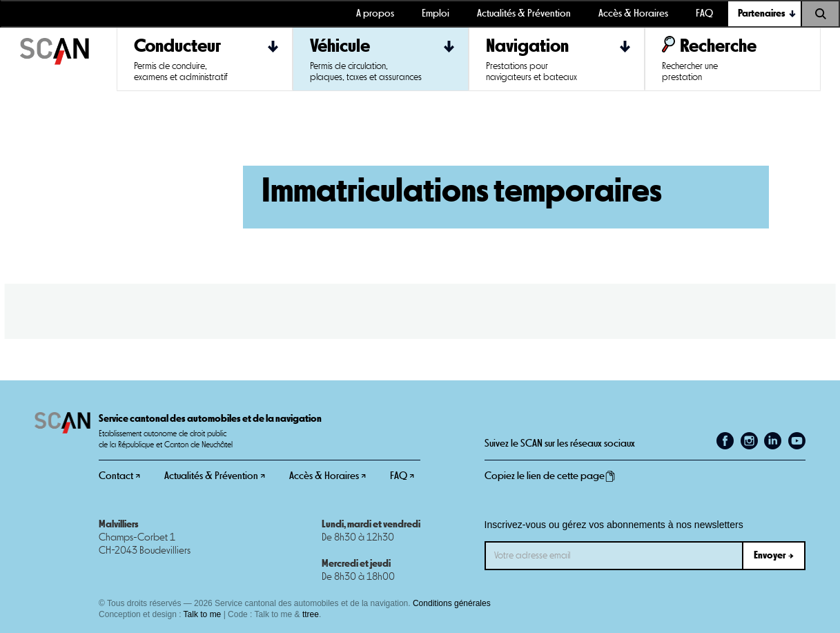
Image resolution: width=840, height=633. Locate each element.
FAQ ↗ (402, 476)
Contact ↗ (119, 476)
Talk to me (203, 614)
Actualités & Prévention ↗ (215, 476)
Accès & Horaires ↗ (328, 476)
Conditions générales (452, 603)
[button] (765, 14)
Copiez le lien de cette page (550, 476)
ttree (311, 614)
